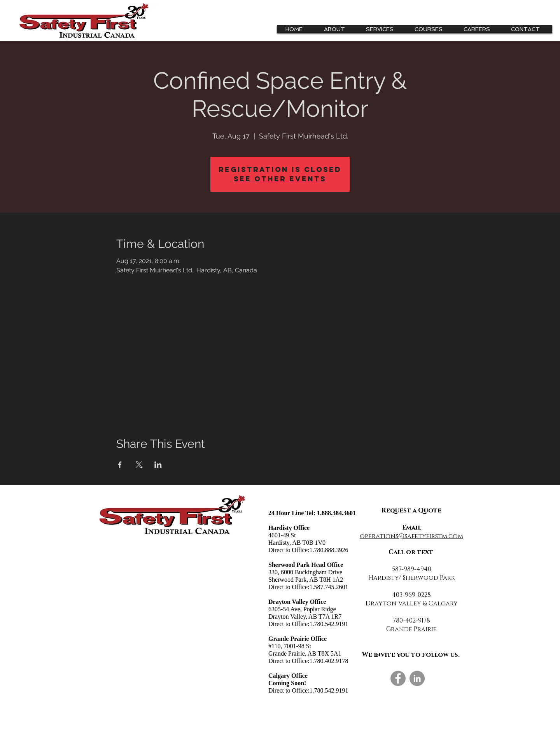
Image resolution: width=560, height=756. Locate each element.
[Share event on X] (139, 465)
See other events (280, 179)
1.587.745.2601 (329, 587)
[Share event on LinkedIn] (158, 465)
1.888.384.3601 (336, 513)
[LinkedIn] (417, 678)
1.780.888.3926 (329, 550)
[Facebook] (398, 678)
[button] (383, 29)
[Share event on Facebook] (120, 465)
